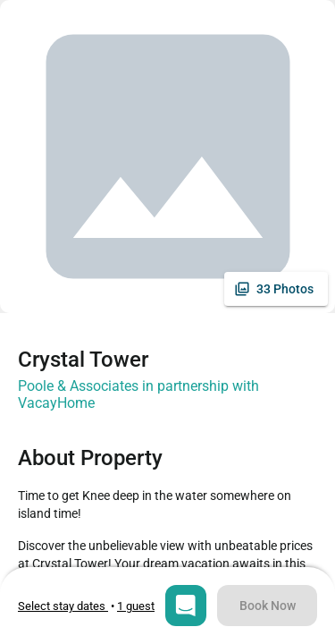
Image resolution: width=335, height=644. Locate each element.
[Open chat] (186, 606)
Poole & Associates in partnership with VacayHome (138, 394)
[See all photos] (276, 289)
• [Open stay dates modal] (67, 606)
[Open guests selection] (136, 606)
